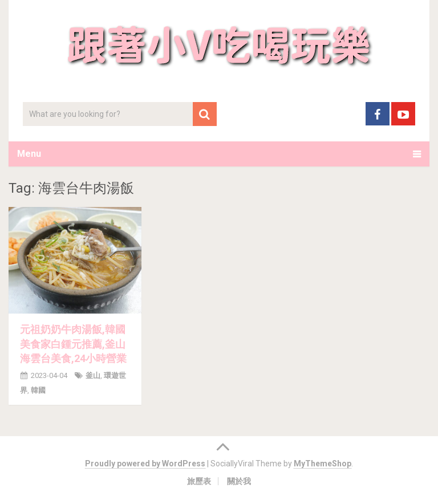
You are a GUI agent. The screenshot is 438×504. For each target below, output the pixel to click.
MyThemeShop (323, 464)
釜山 (93, 375)
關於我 (239, 481)
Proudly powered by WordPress (145, 464)
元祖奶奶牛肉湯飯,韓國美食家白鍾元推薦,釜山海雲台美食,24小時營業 (73, 344)
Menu (29, 154)
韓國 (38, 390)
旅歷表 (199, 481)
